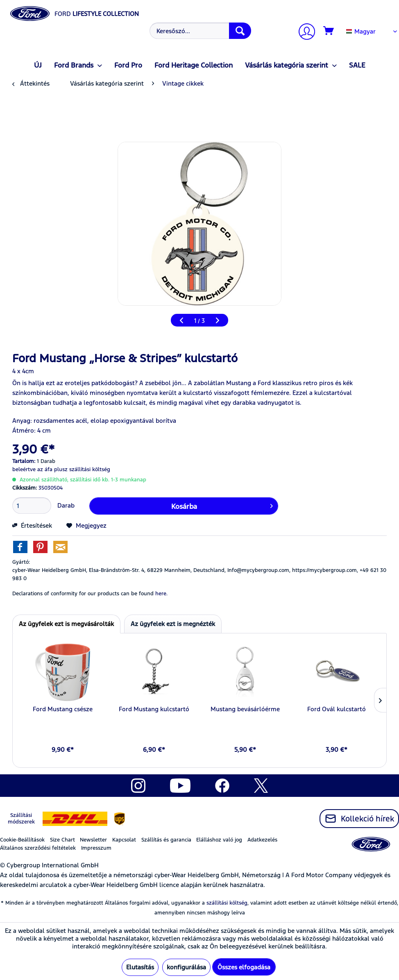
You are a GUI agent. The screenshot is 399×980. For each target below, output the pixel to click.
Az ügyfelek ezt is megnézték (173, 624)
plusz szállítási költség (82, 470)
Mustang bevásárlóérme (245, 709)
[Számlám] (304, 33)
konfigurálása (186, 967)
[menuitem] (199, 31)
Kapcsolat (124, 840)
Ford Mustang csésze (63, 709)
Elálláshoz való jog (219, 840)
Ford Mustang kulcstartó (154, 709)
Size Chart (62, 840)
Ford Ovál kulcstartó (337, 709)
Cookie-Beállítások (22, 840)
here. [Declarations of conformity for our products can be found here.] (161, 594)
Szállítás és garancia (166, 840)
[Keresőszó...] (200, 31)
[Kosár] (329, 31)
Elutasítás (140, 967)
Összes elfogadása (244, 967)
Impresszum (96, 848)
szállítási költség (227, 903)
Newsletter (93, 840)
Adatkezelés (262, 840)
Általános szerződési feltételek (38, 848)
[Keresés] (240, 31)
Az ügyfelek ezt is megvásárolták (66, 624)
